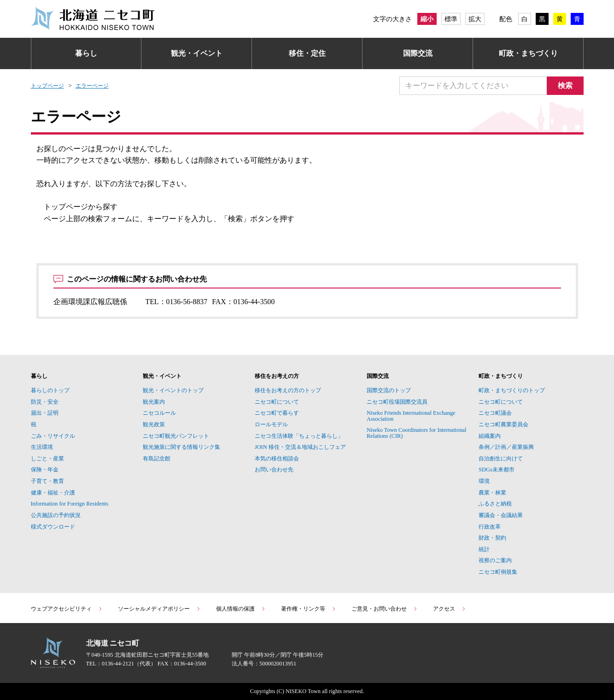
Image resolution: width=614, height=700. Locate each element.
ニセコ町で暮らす (277, 413)
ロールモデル (271, 424)
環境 (484, 481)
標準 (451, 19)
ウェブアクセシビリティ (67, 609)
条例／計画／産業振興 (506, 447)
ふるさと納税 (495, 504)
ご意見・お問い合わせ (385, 609)
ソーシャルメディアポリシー (159, 609)
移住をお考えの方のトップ (288, 390)
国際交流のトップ (389, 390)
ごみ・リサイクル (53, 436)
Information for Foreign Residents (70, 504)
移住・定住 (307, 53)
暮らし (86, 53)
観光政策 (154, 424)
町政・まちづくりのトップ (512, 390)
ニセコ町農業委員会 (503, 424)
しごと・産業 (47, 459)
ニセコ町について (277, 402)
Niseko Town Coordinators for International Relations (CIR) (416, 433)
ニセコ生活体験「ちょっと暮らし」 (299, 436)
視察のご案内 (495, 560)
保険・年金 (45, 470)
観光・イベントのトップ (173, 390)
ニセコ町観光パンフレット (176, 436)
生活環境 (42, 447)
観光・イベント (197, 53)
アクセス (450, 609)
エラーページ (92, 86)
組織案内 (490, 436)
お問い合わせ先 (274, 470)
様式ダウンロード (53, 527)
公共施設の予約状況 (56, 515)
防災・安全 (45, 402)
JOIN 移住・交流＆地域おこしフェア (300, 447)
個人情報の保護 (241, 609)
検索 (565, 85)
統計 (484, 549)
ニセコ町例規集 (498, 572)
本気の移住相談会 (277, 459)
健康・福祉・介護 (53, 493)
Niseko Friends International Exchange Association (411, 416)
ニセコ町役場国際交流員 (397, 402)
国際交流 (418, 53)
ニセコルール (159, 413)
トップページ (47, 86)
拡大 (475, 19)
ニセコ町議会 (495, 413)
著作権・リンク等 (309, 609)
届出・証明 (45, 413)
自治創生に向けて (501, 459)
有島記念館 (157, 459)
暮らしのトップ (50, 390)
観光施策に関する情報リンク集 (181, 447)
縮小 (427, 19)
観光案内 (154, 402)
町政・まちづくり (528, 53)
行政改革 (490, 527)
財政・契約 (492, 538)
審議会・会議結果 (501, 515)
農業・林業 (492, 493)
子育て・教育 (47, 481)
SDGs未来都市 (496, 470)
